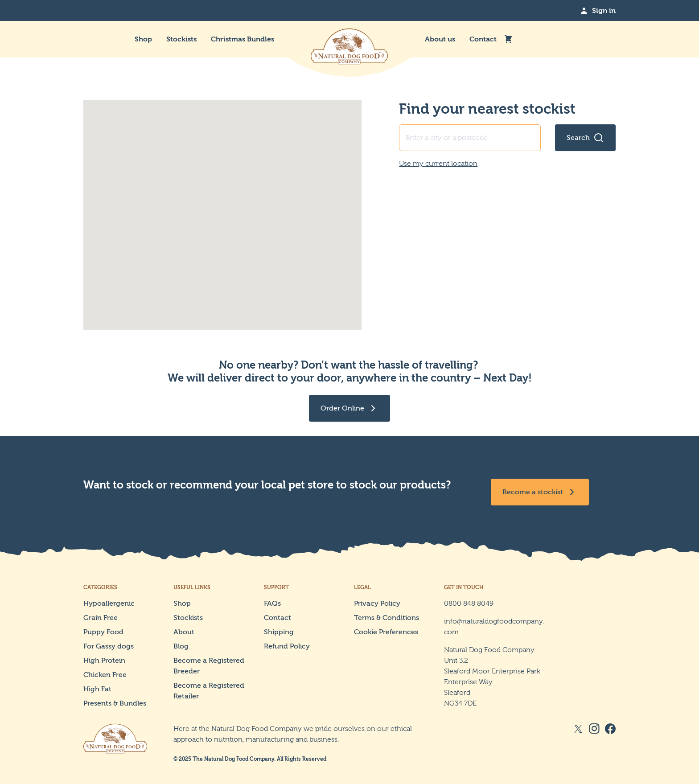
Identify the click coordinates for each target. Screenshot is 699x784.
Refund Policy (287, 646)
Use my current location (438, 163)
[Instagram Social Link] (594, 743)
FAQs (272, 603)
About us (440, 39)
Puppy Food (103, 632)
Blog (181, 646)
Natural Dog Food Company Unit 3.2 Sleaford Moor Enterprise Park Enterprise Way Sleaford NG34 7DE (492, 676)
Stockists (181, 39)
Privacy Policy (377, 603)
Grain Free (101, 618)
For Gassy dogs (109, 646)
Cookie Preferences (386, 632)
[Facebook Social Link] (610, 743)
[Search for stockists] (585, 138)
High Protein (104, 660)
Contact (483, 39)
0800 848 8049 (469, 603)
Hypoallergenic (109, 603)
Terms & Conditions (387, 618)
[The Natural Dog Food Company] (349, 39)
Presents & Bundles (115, 703)
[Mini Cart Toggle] (508, 39)
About (184, 632)
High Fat (97, 689)
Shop (143, 39)
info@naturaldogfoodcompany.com (494, 626)
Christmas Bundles (243, 39)
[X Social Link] (578, 743)
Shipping (279, 632)
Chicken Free (105, 675)
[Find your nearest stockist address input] (470, 138)
